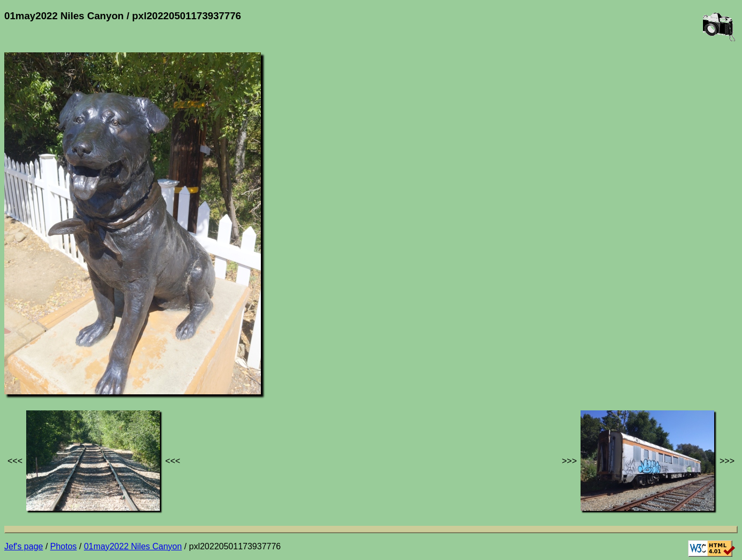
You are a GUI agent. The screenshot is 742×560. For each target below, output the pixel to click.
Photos (64, 546)
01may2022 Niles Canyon (133, 546)
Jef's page (24, 546)
